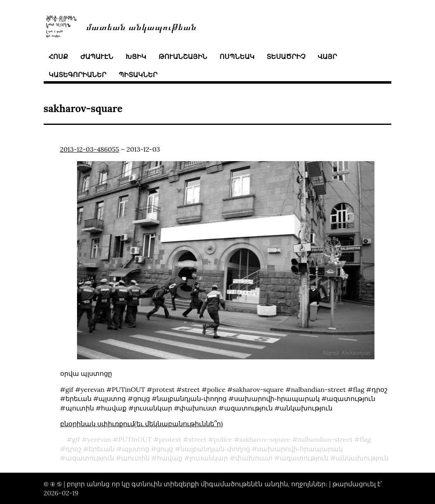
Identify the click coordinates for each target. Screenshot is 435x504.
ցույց (165, 449)
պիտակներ (138, 75)
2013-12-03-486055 (90, 149)
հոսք (58, 56)
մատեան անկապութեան (141, 26)
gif (76, 439)
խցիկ (136, 56)
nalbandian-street (325, 439)
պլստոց (136, 449)
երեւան (102, 449)
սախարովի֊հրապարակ (300, 449)
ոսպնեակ (237, 56)
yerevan (99, 439)
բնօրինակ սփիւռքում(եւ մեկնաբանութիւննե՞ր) (141, 424)
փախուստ (254, 458)
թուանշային (183, 56)
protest (170, 439)
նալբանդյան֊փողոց (215, 449)
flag (365, 439)
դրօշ (74, 449)
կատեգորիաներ (77, 75)
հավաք (170, 458)
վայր (327, 56)
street (197, 439)
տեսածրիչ (286, 56)
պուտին (135, 458)
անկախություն (362, 458)
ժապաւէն (97, 56)
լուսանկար (209, 458)
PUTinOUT (135, 439)
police (223, 439)
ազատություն (90, 458)
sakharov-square (265, 439)
